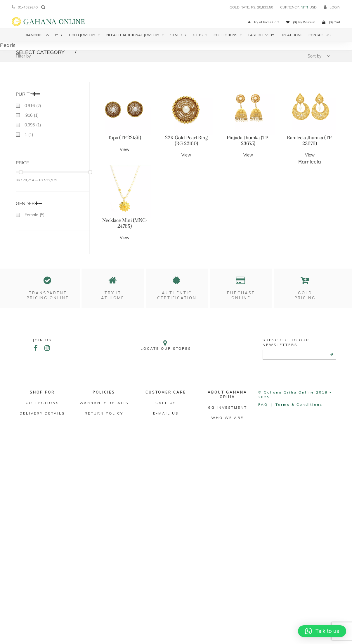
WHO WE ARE (227, 418)
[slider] (21, 172)
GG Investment (228, 407)
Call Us (166, 403)
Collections (228, 35)
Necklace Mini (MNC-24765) (125, 223)
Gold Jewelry (85, 35)
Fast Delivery (261, 35)
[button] (322, 631)
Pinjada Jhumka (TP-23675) (248, 141)
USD (313, 7)
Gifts (200, 35)
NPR (304, 7)
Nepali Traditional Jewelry (135, 35)
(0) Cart (331, 22)
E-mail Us (166, 413)
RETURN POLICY (104, 413)
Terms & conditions (299, 404)
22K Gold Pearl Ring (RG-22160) (186, 141)
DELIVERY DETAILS (42, 413)
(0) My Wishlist (301, 22)
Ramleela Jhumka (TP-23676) (310, 141)
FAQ (263, 404)
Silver (179, 35)
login (332, 7)
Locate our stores (166, 345)
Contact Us (319, 35)
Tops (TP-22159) (124, 138)
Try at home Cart (263, 22)
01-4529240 (25, 7)
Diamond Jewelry (44, 35)
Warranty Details (104, 403)
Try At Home (291, 35)
